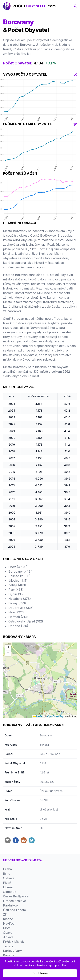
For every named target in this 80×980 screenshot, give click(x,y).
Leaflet (38, 716)
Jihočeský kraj (49, 809)
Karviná (9, 955)
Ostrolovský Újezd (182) (26, 621)
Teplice (8, 946)
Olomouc (10, 892)
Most (7, 928)
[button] (8, 648)
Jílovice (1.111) (18, 581)
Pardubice (10, 905)
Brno (7, 874)
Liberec (8, 887)
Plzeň (7, 883)
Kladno (8, 919)
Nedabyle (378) (20, 599)
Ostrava (9, 878)
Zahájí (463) (17, 585)
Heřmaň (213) (18, 617)
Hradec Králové (14, 901)
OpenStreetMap (55, 716)
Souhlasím (40, 973)
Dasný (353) (17, 603)
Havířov (9, 923)
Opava (8, 933)
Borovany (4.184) (21, 571)
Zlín (6, 914)
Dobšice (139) (18, 626)
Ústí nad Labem (14, 910)
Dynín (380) (17, 594)
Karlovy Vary (12, 951)
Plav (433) (16, 590)
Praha (7, 869)
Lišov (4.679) (18, 567)
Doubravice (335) (21, 608)
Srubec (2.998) (19, 576)
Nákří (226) (17, 612)
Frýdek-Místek (13, 942)
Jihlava (8, 937)
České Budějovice (51, 791)
